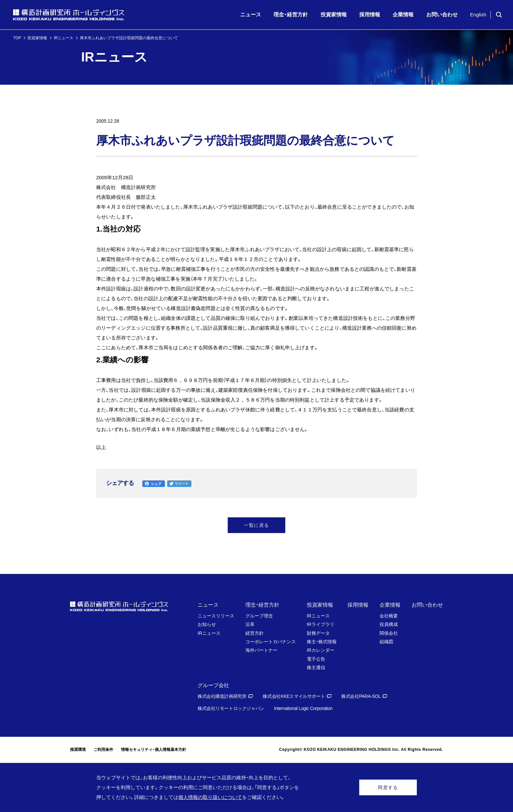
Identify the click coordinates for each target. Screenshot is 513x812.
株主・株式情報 (322, 642)
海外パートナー (261, 650)
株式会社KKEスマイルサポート (294, 696)
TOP (17, 38)
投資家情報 (37, 38)
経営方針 (255, 633)
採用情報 (358, 605)
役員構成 (389, 624)
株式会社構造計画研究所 (222, 696)
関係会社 (389, 633)
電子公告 (316, 659)
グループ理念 (259, 616)
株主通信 (316, 667)
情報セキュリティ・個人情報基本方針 (154, 750)
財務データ (318, 633)
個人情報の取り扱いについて (210, 797)
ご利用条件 (103, 750)
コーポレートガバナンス (271, 642)
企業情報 (390, 605)
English (478, 15)
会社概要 (389, 616)
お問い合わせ (427, 605)
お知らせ (207, 624)
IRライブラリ (321, 624)
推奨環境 (78, 750)
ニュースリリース (216, 616)
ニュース (208, 605)
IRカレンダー (321, 650)
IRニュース (63, 38)
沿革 (250, 624)
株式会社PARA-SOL (361, 696)
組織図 (386, 642)
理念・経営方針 (262, 605)
